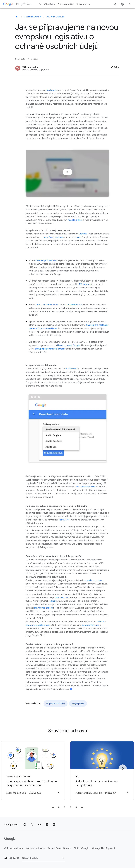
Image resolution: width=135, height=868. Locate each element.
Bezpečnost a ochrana (56, 703)
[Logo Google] (10, 839)
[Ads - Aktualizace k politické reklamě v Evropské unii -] (102, 771)
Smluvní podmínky (36, 848)
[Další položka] (123, 769)
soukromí (58, 237)
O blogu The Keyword (103, 848)
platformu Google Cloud (38, 625)
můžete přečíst (75, 220)
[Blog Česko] (17, 17)
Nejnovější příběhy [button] (47, 4)
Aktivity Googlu (56, 17)
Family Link (64, 520)
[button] (115, 67)
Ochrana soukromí (14, 848)
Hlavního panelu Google (69, 345)
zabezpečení (47, 237)
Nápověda (12, 858)
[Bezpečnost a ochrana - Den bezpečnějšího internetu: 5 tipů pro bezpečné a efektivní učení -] (33, 771)
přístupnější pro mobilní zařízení (50, 349)
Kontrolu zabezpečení (48, 305)
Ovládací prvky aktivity (46, 261)
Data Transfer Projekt (85, 487)
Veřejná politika (78, 703)
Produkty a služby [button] (66, 4)
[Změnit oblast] (44, 858)
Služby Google (81, 848)
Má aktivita (84, 284)
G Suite (100, 622)
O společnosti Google (59, 848)
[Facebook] (47, 825)
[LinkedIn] (54, 825)
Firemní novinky (33, 17)
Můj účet (83, 234)
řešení (53, 601)
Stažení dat (71, 369)
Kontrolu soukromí (73, 305)
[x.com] (32, 825)
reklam (78, 237)
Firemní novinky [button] (83, 4)
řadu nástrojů (62, 598)
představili (51, 90)
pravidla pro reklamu (94, 580)
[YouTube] (39, 825)
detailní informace (91, 625)
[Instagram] (25, 825)
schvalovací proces (43, 608)
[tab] (53, 807)
